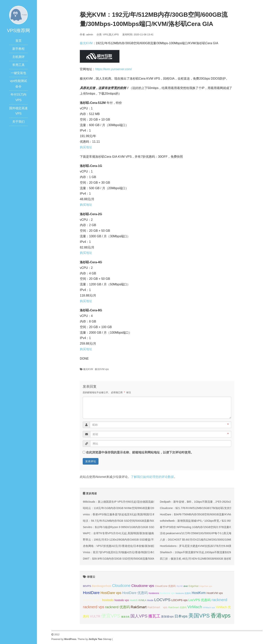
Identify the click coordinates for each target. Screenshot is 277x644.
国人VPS (114, 35)
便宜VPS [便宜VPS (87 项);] (111, 616)
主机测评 (18, 57)
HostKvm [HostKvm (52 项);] (199, 593)
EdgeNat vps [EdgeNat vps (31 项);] (206, 586)
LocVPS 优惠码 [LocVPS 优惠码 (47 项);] (199, 600)
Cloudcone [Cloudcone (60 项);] (121, 586)
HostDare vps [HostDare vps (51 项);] (111, 593)
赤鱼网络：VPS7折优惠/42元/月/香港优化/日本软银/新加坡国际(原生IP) (126, 546)
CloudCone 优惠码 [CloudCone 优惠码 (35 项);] (165, 586)
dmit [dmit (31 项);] (186, 586)
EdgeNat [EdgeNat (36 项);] (194, 586)
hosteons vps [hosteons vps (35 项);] (167, 593)
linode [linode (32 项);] (150, 600)
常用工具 (18, 65)
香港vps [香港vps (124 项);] (221, 615)
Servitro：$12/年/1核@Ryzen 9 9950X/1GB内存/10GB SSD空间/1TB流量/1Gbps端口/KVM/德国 (140, 527)
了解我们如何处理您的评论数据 (152, 477)
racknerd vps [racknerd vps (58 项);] (94, 607)
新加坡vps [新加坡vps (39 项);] (167, 617)
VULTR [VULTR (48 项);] (95, 616)
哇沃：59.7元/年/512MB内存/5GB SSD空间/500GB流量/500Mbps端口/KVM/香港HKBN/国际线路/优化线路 (146, 521)
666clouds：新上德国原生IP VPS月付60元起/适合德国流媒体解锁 (122, 502)
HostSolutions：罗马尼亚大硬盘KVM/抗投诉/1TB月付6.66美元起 (198, 546)
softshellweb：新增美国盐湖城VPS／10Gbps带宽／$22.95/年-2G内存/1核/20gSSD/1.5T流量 (215, 521)
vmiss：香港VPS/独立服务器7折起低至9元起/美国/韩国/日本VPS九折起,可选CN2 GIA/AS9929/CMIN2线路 (147, 514)
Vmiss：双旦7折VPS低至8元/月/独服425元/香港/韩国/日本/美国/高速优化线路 (129, 552)
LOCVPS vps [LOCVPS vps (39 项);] (179, 600)
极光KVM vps (102, 369)
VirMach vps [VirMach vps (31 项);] (209, 607)
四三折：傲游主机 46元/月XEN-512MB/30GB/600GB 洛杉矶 (196, 559)
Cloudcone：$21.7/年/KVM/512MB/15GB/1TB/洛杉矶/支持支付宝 (199, 508)
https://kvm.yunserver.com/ (113, 69)
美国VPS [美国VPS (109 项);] (199, 616)
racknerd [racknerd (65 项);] (219, 600)
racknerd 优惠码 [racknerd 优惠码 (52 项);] (117, 607)
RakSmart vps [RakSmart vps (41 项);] (157, 607)
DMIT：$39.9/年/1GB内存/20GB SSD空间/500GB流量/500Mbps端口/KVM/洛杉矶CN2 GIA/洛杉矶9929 (144, 559)
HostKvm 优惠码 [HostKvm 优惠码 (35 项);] (92, 600)
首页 (18, 41)
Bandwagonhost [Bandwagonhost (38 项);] (102, 586)
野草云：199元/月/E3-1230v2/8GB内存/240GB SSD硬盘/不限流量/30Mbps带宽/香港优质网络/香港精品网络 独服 (150, 540)
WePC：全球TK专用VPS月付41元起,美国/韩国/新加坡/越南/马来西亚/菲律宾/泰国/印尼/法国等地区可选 (145, 533)
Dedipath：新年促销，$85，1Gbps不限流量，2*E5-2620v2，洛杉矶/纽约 (204, 502)
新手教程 (18, 49)
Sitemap (107, 639)
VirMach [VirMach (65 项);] (195, 607)
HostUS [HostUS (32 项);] (134, 600)
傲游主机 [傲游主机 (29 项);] (125, 617)
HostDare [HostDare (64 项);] (91, 593)
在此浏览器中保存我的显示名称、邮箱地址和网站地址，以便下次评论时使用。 (140, 452)
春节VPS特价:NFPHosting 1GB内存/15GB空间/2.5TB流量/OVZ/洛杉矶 (202, 527)
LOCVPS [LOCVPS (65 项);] (162, 600)
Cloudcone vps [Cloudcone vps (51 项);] (143, 586)
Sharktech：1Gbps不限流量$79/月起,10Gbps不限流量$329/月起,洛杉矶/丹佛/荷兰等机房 (213, 552)
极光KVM (86, 43)
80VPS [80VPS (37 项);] (87, 586)
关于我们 (18, 122)
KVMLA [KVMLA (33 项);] (142, 600)
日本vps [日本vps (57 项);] (181, 616)
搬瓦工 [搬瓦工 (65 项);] (154, 616)
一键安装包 (18, 73)
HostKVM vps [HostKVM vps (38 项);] (215, 593)
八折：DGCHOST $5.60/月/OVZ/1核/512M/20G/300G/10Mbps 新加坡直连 (204, 540)
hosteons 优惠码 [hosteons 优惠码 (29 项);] (183, 593)
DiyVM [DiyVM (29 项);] (180, 586)
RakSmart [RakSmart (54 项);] (138, 607)
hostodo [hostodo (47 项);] (108, 600)
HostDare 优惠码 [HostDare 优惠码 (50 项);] (135, 593)
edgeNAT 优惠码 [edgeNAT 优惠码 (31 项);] (221, 586)
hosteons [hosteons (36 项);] (154, 593)
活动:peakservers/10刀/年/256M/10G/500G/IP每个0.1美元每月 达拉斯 (201, 533)
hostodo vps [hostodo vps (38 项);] (122, 600)
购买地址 (86, 147)
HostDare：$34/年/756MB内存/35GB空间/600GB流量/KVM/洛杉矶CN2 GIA (205, 514)
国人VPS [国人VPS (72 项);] (139, 616)
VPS (106, 35)
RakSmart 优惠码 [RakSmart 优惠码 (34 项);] (177, 607)
